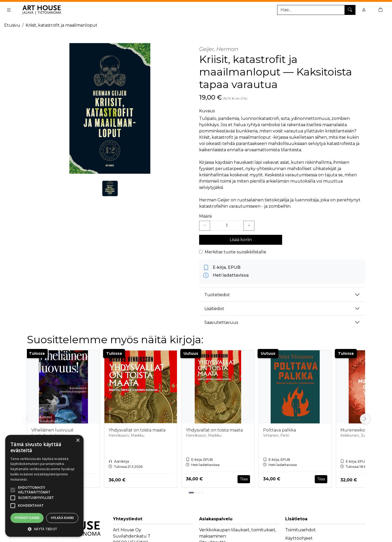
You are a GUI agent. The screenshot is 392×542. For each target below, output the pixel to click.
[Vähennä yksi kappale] (205, 226)
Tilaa (244, 479)
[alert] (44, 486)
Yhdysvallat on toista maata (137, 430)
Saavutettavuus (221, 322)
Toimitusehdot (301, 530)
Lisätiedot (214, 309)
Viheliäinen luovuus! (52, 430)
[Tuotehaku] (316, 10)
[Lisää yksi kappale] (249, 226)
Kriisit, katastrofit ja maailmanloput (61, 25)
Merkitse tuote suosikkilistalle (235, 252)
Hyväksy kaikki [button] (27, 518)
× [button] (78, 441)
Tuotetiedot (217, 295)
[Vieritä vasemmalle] (27, 419)
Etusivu (12, 25)
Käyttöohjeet (299, 538)
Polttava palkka (280, 430)
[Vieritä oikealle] (365, 419)
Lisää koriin (241, 240)
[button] (44, 529)
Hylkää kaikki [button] (62, 518)
